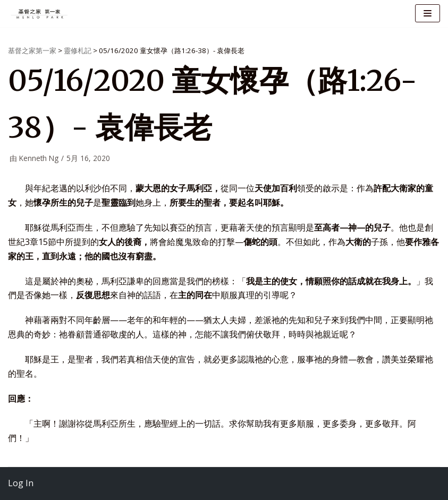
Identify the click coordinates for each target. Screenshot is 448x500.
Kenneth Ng (39, 158)
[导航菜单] (428, 13)
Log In (21, 483)
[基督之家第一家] (40, 14)
